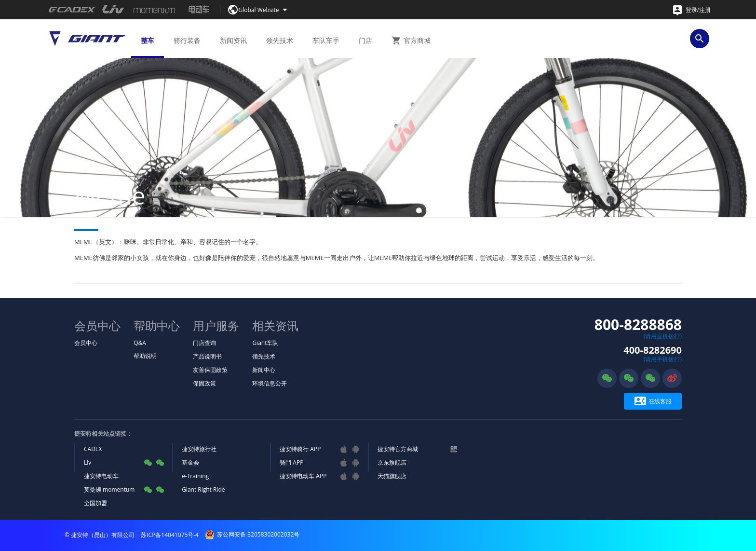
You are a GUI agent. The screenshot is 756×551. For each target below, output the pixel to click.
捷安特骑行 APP (300, 449)
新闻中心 (264, 370)
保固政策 (204, 383)
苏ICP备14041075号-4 (170, 535)
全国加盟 (95, 503)
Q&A (140, 343)
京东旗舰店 (392, 462)
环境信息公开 (270, 383)
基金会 (190, 462)
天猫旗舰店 (392, 476)
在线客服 (653, 401)
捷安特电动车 (101, 476)
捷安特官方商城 (398, 449)
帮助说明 (145, 356)
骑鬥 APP (291, 462)
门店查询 (204, 343)
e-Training (195, 476)
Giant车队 (265, 343)
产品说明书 (207, 356)
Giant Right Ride (203, 489)
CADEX (93, 449)
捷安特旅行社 (199, 449)
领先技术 (264, 356)
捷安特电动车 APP (303, 476)
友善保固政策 (210, 370)
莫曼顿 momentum (109, 489)
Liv (88, 462)
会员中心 (86, 343)
